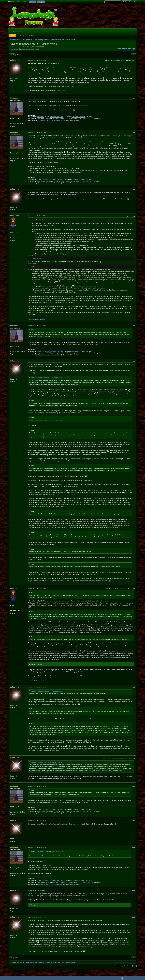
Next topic (132, 49)
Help (121, 978)
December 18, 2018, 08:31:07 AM (37, 589)
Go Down (12, 55)
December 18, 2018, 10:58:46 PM (37, 847)
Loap (39, 119)
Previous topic (122, 49)
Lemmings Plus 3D (88, 119)
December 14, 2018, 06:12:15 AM (37, 326)
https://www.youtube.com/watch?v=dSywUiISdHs (44, 105)
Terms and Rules (127, 978)
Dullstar (15, 216)
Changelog (34, 905)
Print (134, 55)
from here (70, 86)
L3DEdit (49, 119)
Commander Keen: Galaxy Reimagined (49, 120)
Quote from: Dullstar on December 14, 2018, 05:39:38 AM (46, 378)
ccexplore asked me (124, 68)
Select (34, 256)
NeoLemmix (41, 117)
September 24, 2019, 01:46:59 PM (37, 917)
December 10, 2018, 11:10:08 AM (37, 132)
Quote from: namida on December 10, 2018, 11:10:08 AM (46, 762)
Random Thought (36, 664)
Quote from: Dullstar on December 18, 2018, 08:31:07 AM (46, 691)
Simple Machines (22, 978)
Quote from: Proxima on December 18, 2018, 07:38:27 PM (47, 851)
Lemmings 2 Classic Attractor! (37, 319)
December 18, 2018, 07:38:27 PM (37, 821)
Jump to (110, 966)
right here (62, 90)
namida (15, 98)
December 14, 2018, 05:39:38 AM (37, 216)
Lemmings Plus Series (57, 117)
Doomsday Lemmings (78, 117)
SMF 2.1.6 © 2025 (12, 978)
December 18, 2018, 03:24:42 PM (37, 758)
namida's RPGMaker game (75, 68)
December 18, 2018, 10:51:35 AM (37, 687)
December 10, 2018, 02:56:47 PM (37, 189)
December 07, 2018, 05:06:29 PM (37, 60)
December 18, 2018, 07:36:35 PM (37, 786)
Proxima (16, 60)
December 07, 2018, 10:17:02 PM (37, 98)
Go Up (11, 958)
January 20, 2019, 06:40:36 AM (36, 890)
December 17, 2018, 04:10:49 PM (37, 361)
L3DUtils (68, 119)
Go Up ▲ (135, 978)
